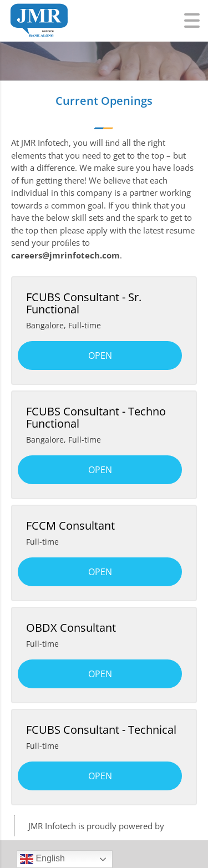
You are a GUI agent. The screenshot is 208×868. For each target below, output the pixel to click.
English (42, 859)
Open (100, 356)
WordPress (187, 826)
